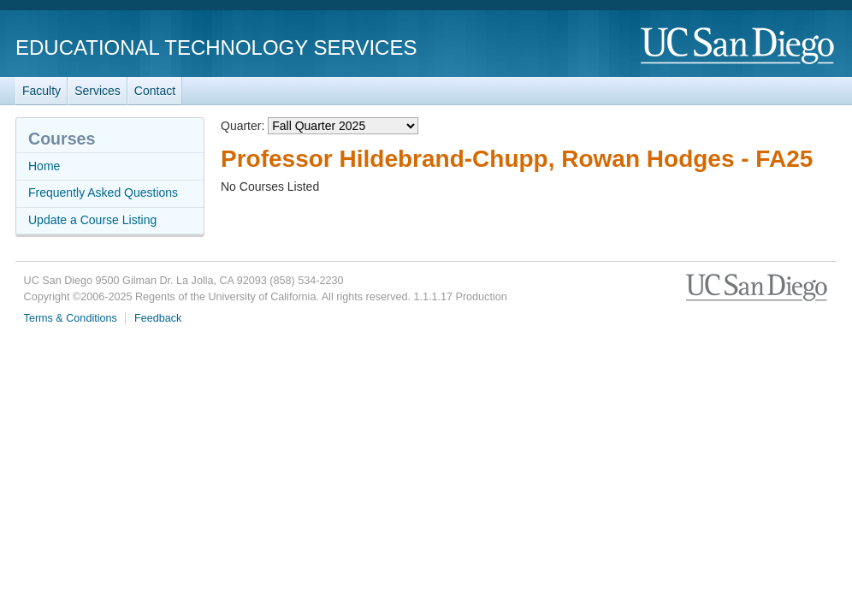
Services (98, 91)
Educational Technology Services (216, 47)
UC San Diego (739, 47)
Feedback (158, 318)
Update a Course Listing (92, 220)
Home (44, 166)
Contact (155, 91)
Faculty (41, 91)
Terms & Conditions (71, 318)
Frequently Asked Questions (103, 192)
